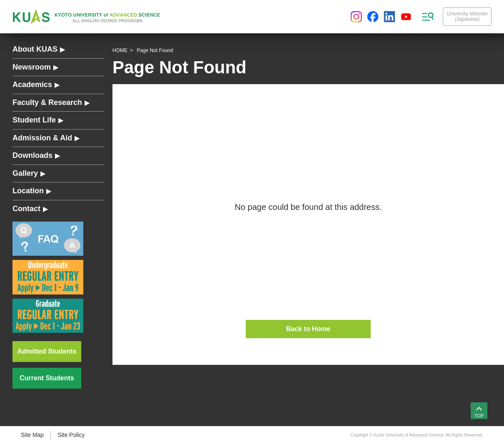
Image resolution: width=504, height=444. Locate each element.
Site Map (32, 435)
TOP (479, 416)
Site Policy (71, 435)
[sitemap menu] (428, 17)
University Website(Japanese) (467, 16)
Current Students (47, 378)
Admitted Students (47, 351)
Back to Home (308, 329)
